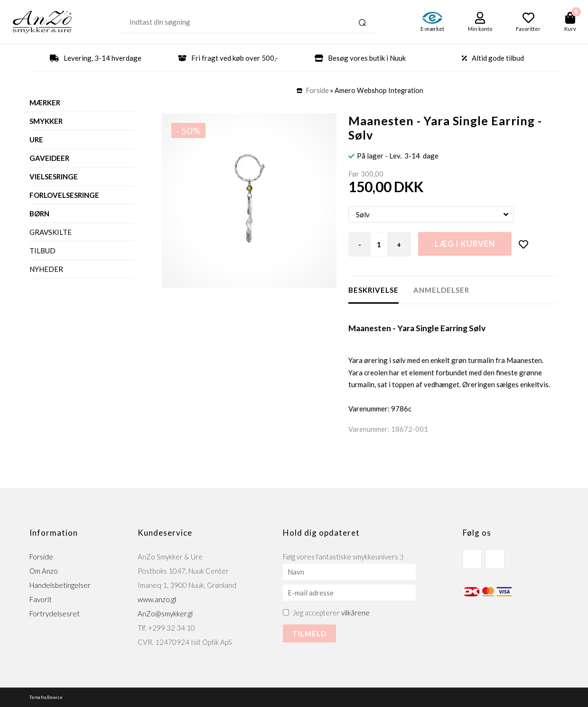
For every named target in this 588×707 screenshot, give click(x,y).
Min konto (480, 29)
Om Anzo (44, 571)
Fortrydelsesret (55, 614)
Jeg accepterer (331, 613)
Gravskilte (51, 232)
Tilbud (42, 251)
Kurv (570, 29)
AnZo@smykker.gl (165, 614)
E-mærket (432, 29)
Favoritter (528, 29)
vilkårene (355, 613)
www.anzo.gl (157, 599)
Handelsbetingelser (60, 585)
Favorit (41, 599)
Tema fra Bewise (46, 697)
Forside (317, 90)
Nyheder (46, 269)
